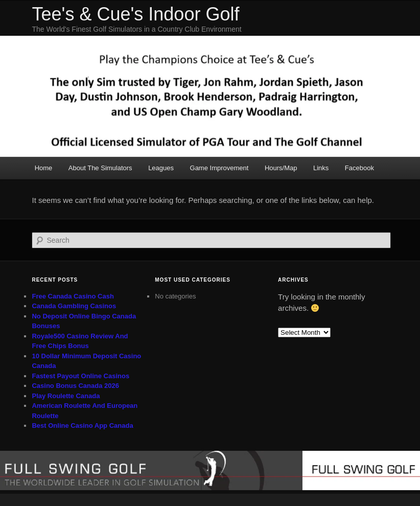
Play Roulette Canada (66, 396)
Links (321, 168)
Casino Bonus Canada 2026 (75, 386)
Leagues (161, 168)
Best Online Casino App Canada (82, 425)
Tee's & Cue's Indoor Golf (135, 14)
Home (44, 168)
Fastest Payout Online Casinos (80, 376)
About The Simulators (100, 168)
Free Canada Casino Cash (73, 296)
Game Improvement (219, 168)
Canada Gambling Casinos (74, 306)
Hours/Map (281, 168)
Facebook (359, 168)
